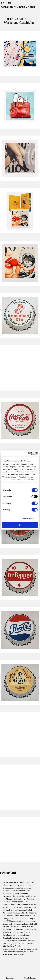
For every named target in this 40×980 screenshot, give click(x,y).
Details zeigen (28, 518)
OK (20, 525)
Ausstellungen (30, 978)
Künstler (10, 978)
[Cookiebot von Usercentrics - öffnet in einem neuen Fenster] (28, 453)
